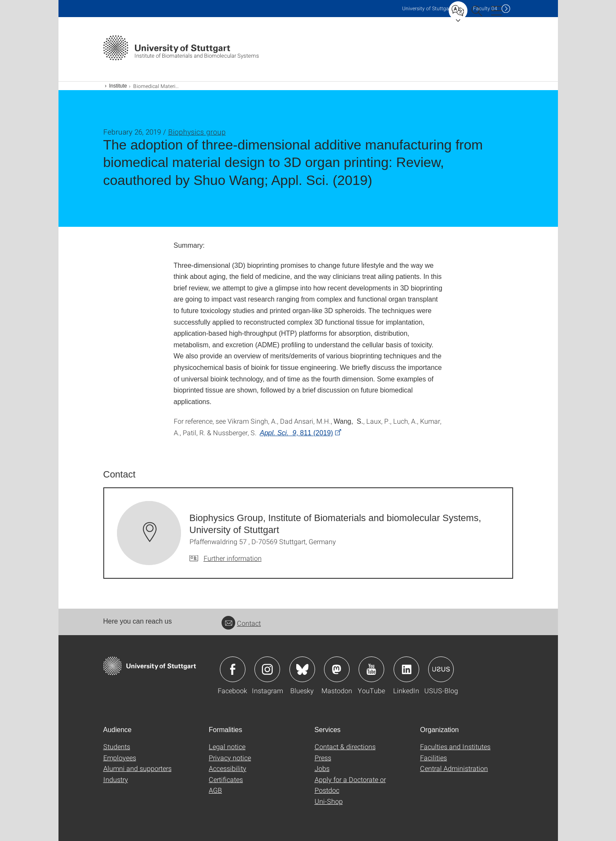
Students (117, 746)
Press (323, 757)
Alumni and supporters (137, 768)
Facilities (434, 757)
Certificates (226, 779)
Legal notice (227, 746)
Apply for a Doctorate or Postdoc (350, 785)
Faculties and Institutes (455, 746)
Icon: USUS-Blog (441, 669)
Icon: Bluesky (302, 669)
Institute (118, 86)
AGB (215, 790)
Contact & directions (345, 746)
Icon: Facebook (233, 669)
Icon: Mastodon (337, 669)
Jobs (322, 768)
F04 (485, 8)
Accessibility (228, 768)
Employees (120, 757)
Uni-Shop (329, 801)
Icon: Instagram (267, 669)
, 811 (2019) (297, 433)
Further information (233, 558)
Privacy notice (230, 757)
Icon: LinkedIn (406, 669)
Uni (427, 8)
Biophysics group (197, 132)
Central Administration (454, 768)
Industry (116, 779)
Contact (241, 623)
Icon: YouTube (371, 669)
